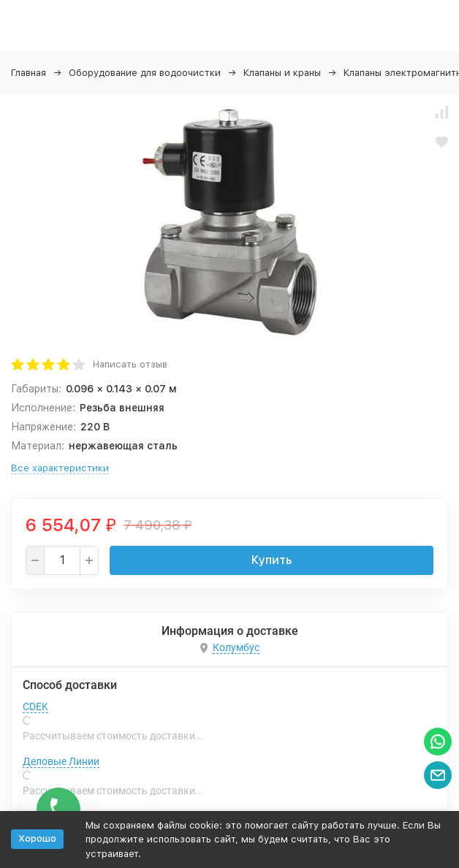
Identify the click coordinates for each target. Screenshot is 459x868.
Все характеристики (60, 468)
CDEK (35, 707)
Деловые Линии (61, 761)
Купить (272, 560)
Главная (29, 73)
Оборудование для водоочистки (145, 73)
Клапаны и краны (282, 73)
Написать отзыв (130, 364)
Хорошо (37, 838)
